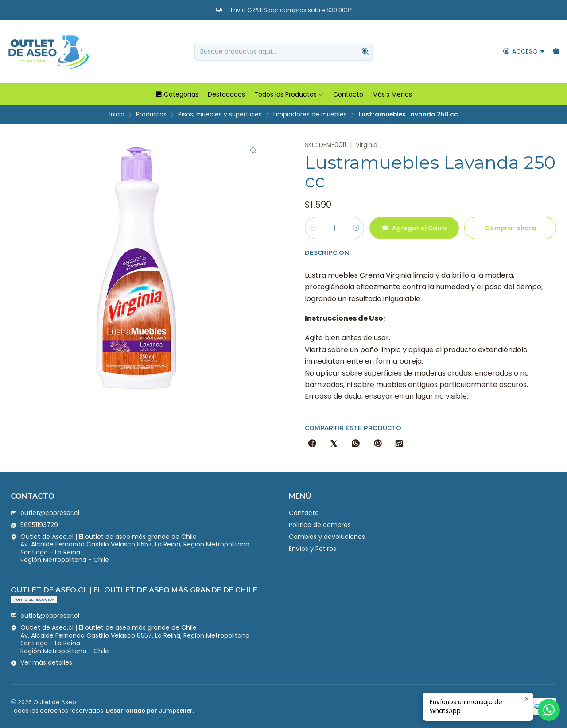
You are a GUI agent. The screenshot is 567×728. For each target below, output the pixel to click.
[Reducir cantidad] (313, 228)
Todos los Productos (289, 94)
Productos (151, 115)
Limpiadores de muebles (310, 115)
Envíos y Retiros (313, 549)
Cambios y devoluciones (327, 537)
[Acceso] (524, 52)
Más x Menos (392, 94)
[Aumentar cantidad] (356, 228)
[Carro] (556, 52)
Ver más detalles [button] (41, 662)
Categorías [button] (177, 94)
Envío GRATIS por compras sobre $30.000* (291, 10)
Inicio (117, 115)
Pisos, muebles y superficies (220, 115)
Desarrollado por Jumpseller (149, 711)
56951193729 (34, 525)
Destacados (226, 94)
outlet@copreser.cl (45, 513)
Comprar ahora (511, 228)
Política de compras (320, 525)
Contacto (348, 94)
